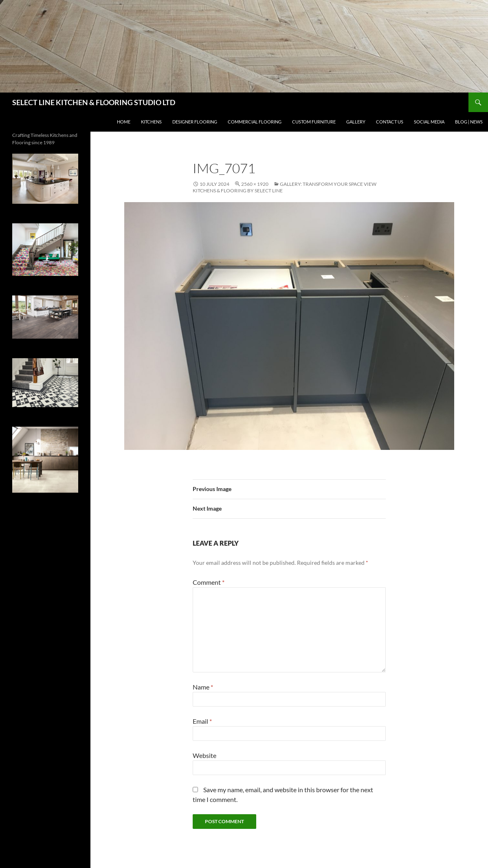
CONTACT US (390, 122)
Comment (209, 582)
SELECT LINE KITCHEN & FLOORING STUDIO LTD (94, 102)
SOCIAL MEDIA (429, 122)
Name (203, 687)
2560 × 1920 (255, 184)
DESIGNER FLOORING (195, 122)
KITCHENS (151, 122)
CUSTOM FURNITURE (314, 122)
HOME (124, 122)
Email (202, 721)
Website (204, 755)
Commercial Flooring (255, 122)
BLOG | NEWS (469, 122)
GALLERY (356, 122)
